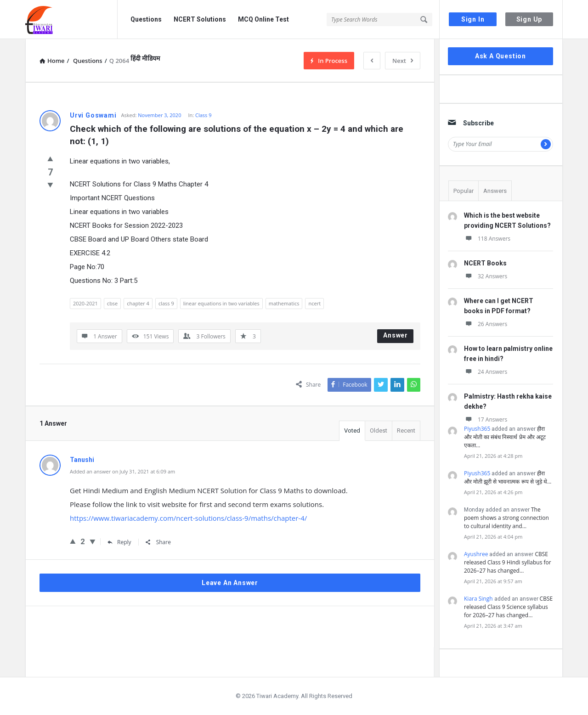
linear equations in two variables (221, 303)
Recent (406, 431)
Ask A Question (500, 56)
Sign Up (529, 19)
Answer (396, 335)
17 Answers (486, 419)
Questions (146, 19)
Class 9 (203, 115)
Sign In (473, 19)
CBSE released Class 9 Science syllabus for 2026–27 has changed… (508, 607)
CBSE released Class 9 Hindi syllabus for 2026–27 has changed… (508, 562)
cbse (112, 303)
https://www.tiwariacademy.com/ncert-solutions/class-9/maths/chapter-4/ (188, 518)
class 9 (166, 303)
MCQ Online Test (263, 19)
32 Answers (486, 276)
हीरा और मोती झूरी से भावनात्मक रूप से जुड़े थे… (508, 477)
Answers (495, 191)
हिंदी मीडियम (145, 58)
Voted (352, 431)
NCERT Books (485, 263)
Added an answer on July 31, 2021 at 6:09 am (122, 471)
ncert (314, 303)
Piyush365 (477, 429)
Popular (464, 191)
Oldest (379, 431)
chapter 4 (138, 303)
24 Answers (486, 372)
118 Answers (487, 239)
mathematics (284, 303)
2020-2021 (85, 303)
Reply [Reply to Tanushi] (119, 542)
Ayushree (476, 554)
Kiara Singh (478, 599)
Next (403, 61)
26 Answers (486, 324)
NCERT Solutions (200, 19)
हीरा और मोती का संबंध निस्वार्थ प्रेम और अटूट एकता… (505, 437)
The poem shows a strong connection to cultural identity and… (506, 518)
